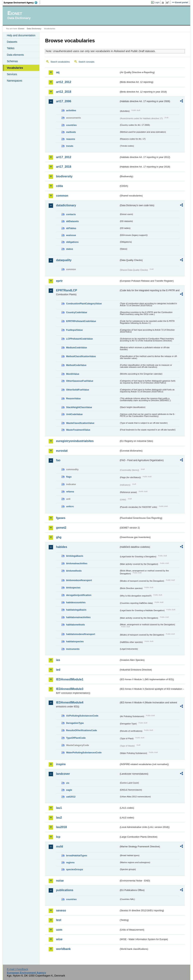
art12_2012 (64, 82)
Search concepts (87, 62)
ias (58, 660)
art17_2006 (64, 101)
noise (60, 881)
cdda (59, 186)
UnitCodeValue (74, 414)
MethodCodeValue (76, 365)
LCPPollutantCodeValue (79, 339)
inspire (61, 764)
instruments (73, 649)
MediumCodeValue (76, 348)
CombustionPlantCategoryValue (84, 304)
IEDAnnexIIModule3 (70, 689)
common (62, 196)
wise (59, 939)
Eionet (21, 29)
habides (61, 547)
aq (58, 72)
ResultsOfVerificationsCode (81, 730)
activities (71, 110)
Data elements (15, 55)
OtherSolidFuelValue (77, 390)
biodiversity (64, 176)
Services (12, 74)
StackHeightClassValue (79, 407)
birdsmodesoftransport (79, 580)
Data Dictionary (34, 29)
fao (58, 460)
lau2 (59, 818)
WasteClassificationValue (80, 423)
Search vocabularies (60, 62)
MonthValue (73, 374)
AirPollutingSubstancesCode (82, 716)
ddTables (71, 228)
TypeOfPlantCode (76, 738)
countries (71, 125)
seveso (61, 910)
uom (59, 930)
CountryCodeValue (76, 312)
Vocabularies (15, 68)
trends (70, 146)
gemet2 (61, 528)
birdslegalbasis (75, 556)
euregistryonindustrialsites (75, 441)
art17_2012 (64, 157)
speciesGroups (74, 869)
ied (58, 670)
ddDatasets (72, 221)
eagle (69, 790)
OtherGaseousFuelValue (80, 381)
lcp (58, 837)
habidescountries (76, 602)
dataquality (64, 260)
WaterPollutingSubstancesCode (84, 752)
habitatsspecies (75, 641)
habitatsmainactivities (78, 617)
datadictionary (66, 205)
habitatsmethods (75, 625)
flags (69, 477)
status (70, 249)
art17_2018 (64, 167)
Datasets (12, 42)
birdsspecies (73, 588)
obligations (72, 242)
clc (68, 783)
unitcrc (70, 506)
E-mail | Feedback (18, 969)
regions (70, 862)
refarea (70, 492)
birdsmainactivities (77, 563)
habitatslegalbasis (76, 610)
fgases (61, 518)
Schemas (12, 61)
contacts (71, 214)
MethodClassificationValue (81, 356)
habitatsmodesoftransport (81, 634)
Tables (11, 48)
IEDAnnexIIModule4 (70, 702)
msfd (59, 847)
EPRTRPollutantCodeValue (81, 321)
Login (157, 2)
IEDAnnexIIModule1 (70, 679)
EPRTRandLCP (66, 290)
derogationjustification (79, 595)
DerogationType (75, 723)
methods (71, 132)
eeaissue (71, 235)
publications (65, 890)
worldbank (63, 949)
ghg (59, 537)
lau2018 (61, 827)
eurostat (62, 451)
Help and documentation (21, 35)
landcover (63, 774)
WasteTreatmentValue (78, 430)
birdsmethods (74, 571)
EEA (22, 3)
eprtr (59, 281)
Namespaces (14, 81)
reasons (71, 139)
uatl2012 (71, 797)
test (59, 920)
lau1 (59, 808)
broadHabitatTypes (77, 855)
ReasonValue (73, 398)
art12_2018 (64, 92)
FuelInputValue (74, 330)
